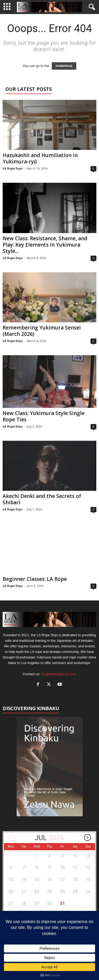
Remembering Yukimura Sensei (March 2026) (42, 331)
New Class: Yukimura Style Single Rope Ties (44, 416)
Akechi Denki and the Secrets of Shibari (42, 499)
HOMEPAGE (64, 66)
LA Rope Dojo (13, 168)
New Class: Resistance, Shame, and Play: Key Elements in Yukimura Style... (45, 245)
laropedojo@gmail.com (59, 674)
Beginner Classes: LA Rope (35, 579)
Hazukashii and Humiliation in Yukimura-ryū (40, 158)
